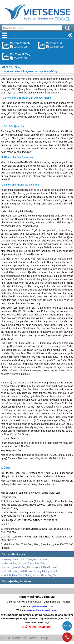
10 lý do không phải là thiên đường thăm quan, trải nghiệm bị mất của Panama (32, 571)
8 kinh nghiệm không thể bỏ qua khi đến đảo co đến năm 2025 (32, 567)
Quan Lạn (29, 135)
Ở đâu (7, 468)
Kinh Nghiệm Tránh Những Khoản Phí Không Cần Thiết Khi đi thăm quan (32, 575)
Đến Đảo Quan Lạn (14, 126)
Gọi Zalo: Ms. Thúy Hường (6, 56)
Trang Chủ (37, 11)
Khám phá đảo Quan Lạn (19, 157)
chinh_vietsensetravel (12, 47)
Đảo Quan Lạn (9, 103)
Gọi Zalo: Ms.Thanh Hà (42, 45)
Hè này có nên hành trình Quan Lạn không (26, 559)
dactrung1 (12, 58)
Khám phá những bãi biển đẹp (22, 185)
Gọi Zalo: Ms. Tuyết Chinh (6, 45)
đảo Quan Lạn (52, 493)
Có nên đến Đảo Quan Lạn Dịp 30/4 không (27, 98)
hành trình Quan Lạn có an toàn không (24, 563)
